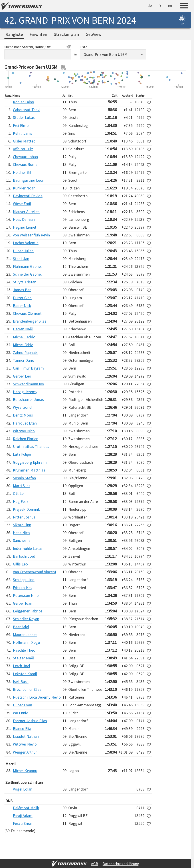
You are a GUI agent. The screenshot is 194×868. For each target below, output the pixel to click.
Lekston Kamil (25, 674)
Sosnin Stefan (24, 478)
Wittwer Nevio (25, 744)
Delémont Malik (26, 808)
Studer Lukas (24, 117)
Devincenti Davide (28, 196)
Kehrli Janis (22, 133)
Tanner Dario (24, 360)
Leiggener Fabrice (28, 611)
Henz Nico (21, 533)
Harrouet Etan (25, 423)
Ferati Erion (23, 823)
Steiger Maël (23, 658)
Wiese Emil (22, 204)
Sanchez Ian (23, 540)
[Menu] (184, 6)
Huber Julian (23, 251)
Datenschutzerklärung (121, 864)
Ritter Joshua (24, 517)
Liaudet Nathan (26, 736)
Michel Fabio (23, 345)
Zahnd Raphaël (25, 353)
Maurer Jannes (25, 635)
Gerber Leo (22, 376)
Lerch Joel (21, 666)
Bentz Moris (23, 415)
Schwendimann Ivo (28, 384)
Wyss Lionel (23, 407)
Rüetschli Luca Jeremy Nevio (37, 697)
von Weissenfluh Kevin (31, 235)
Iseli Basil (21, 682)
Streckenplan (66, 34)
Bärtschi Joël (24, 556)
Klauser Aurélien (26, 212)
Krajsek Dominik (26, 509)
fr (160, 5)
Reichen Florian (26, 439)
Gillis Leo (20, 564)
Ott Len (19, 493)
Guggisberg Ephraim (30, 462)
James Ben (22, 290)
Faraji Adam (23, 816)
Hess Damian (24, 219)
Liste (83, 47)
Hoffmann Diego (26, 642)
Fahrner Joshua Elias (30, 721)
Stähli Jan (21, 259)
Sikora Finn (22, 525)
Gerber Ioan (23, 603)
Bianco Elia (22, 729)
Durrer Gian (22, 298)
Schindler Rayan (26, 619)
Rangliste (14, 34)
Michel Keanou (25, 771)
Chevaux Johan (25, 157)
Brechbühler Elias (27, 689)
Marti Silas (22, 486)
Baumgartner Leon (29, 180)
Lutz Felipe (22, 454)
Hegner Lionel (24, 227)
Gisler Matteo (24, 141)
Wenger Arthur (25, 752)
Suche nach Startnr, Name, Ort (38, 47)
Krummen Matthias (29, 470)
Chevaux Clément (27, 313)
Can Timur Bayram (28, 368)
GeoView (94, 34)
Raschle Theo (24, 650)
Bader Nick (22, 306)
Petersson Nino (26, 595)
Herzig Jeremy (25, 392)
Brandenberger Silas (30, 321)
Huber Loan (22, 705)
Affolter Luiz (23, 149)
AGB (95, 864)
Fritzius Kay (23, 588)
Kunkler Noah (24, 188)
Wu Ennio (21, 713)
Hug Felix (21, 501)
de (150, 5)
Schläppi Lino (24, 580)
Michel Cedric (24, 337)
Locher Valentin (26, 243)
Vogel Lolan (23, 789)
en (170, 5)
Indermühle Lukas (28, 548)
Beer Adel (21, 627)
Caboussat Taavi (27, 110)
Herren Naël (23, 329)
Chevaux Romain (27, 164)
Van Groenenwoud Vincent (35, 572)
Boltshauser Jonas (28, 399)
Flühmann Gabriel (27, 266)
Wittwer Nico (24, 431)
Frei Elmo (21, 125)
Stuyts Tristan (25, 282)
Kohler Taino (23, 102)
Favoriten (38, 34)
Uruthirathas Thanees (31, 446)
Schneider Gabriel (27, 274)
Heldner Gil (22, 172)
